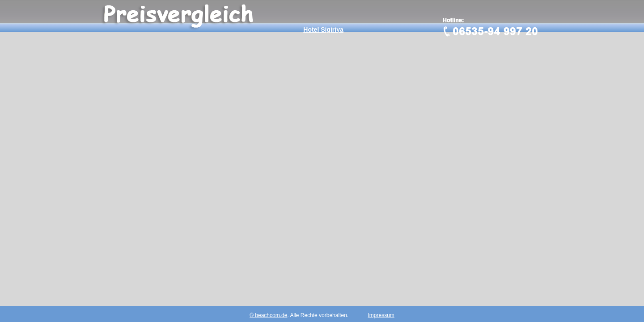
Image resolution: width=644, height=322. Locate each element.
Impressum (381, 315)
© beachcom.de (268, 315)
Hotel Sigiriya (323, 30)
